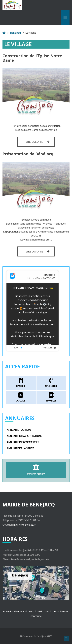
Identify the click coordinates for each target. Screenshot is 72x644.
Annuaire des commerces (23, 442)
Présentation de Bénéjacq (28, 154)
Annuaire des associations (24, 436)
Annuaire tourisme (19, 430)
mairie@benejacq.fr (25, 524)
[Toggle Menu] (65, 18)
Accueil (7, 611)
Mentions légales (23, 611)
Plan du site (41, 611)
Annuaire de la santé (20, 448)
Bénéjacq (15, 33)
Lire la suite (40, 142)
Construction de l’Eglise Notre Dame (32, 58)
